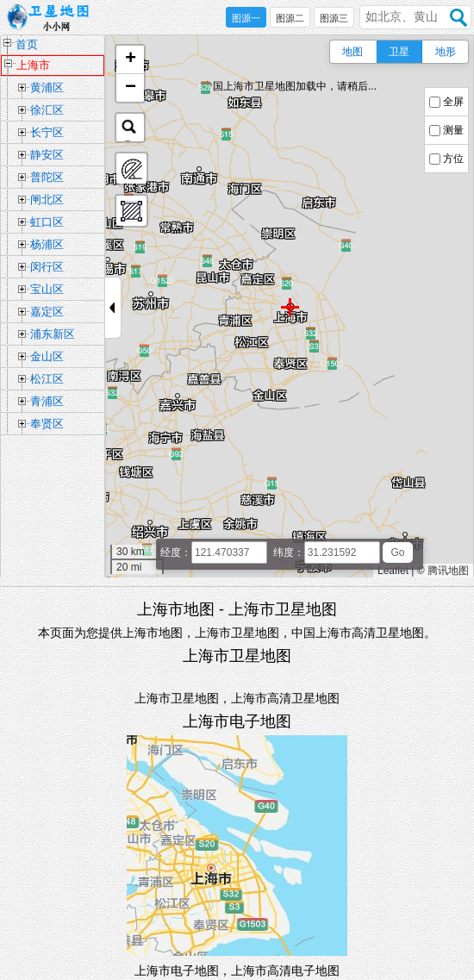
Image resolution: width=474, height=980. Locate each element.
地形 (446, 52)
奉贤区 (47, 424)
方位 (453, 159)
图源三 (334, 18)
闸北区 (47, 200)
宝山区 (47, 289)
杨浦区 (47, 244)
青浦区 (47, 401)
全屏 (453, 102)
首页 (27, 44)
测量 (453, 130)
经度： (176, 552)
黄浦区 (47, 87)
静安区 (47, 155)
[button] (130, 60)
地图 (352, 52)
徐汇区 (47, 110)
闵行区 (47, 267)
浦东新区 (53, 334)
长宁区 (47, 132)
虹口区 (47, 222)
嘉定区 (47, 312)
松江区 (47, 379)
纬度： (289, 552)
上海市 (33, 65)
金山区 (47, 356)
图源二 (290, 18)
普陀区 (47, 177)
